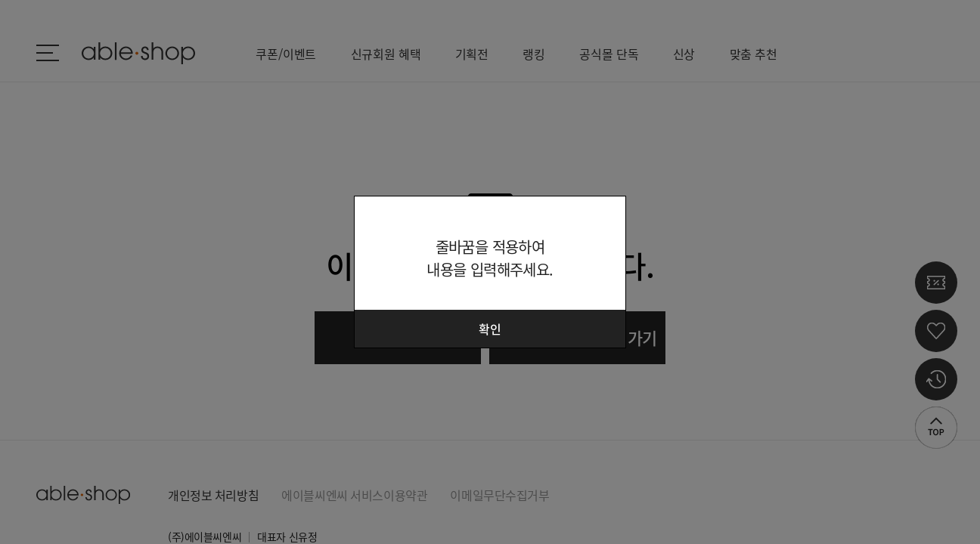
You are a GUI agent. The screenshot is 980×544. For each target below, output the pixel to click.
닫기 (605, 217)
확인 (490, 329)
